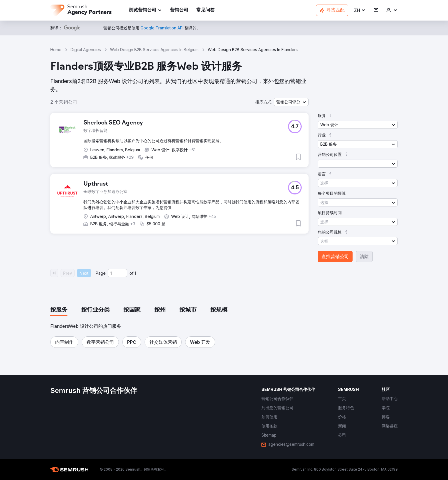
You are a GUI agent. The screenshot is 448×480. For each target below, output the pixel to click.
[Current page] (117, 273)
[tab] (59, 310)
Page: (101, 273)
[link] (179, 10)
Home (56, 50)
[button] (360, 10)
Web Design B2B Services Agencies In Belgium (154, 50)
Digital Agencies (86, 50)
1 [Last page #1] (135, 273)
